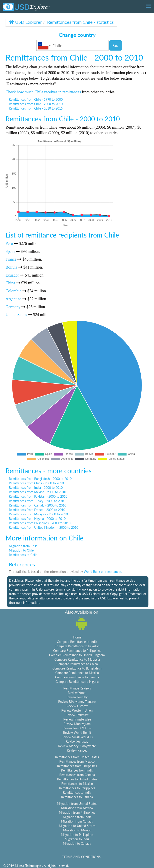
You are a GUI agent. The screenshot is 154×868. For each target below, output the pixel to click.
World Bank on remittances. (103, 572)
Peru (9, 244)
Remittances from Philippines (77, 766)
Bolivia (11, 267)
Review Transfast (77, 715)
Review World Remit (77, 733)
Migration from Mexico (77, 808)
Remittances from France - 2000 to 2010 (37, 510)
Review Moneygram (77, 724)
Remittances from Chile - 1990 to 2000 (36, 99)
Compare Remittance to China (77, 664)
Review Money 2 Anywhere (77, 746)
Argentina (14, 299)
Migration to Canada (77, 843)
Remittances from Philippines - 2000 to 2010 (40, 523)
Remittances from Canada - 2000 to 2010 (38, 505)
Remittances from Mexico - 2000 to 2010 (37, 492)
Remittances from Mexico (77, 761)
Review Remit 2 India (77, 728)
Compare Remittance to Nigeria (77, 682)
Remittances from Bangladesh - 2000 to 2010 (40, 479)
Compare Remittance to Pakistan (77, 646)
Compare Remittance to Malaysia (77, 659)
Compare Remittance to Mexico (77, 673)
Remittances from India (77, 770)
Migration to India (77, 839)
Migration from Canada (77, 821)
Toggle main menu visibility (149, 4)
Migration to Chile (21, 550)
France (11, 259)
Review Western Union (77, 710)
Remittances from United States (77, 757)
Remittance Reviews (77, 688)
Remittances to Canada (77, 797)
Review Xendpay (77, 741)
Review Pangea (77, 750)
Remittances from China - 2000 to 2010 (36, 483)
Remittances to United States (77, 779)
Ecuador (12, 275)
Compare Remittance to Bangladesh (77, 668)
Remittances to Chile (23, 555)
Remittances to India (77, 792)
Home (77, 637)
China (10, 283)
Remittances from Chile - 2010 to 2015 (36, 108)
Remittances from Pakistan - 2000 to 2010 (38, 496)
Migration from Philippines (77, 812)
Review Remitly (77, 697)
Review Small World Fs (77, 737)
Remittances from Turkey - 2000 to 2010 (37, 501)
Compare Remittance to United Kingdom (77, 655)
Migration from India (77, 817)
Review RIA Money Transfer (77, 702)
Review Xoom (77, 693)
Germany (13, 307)
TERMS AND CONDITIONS (81, 857)
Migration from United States (77, 804)
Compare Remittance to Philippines (77, 651)
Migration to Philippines (77, 835)
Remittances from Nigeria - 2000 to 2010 (37, 519)
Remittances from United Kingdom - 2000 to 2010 (44, 527)
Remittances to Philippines (77, 788)
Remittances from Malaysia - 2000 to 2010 (38, 514)
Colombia (13, 291)
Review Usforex (77, 706)
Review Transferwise (77, 719)
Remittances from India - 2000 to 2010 (36, 488)
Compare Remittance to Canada (77, 677)
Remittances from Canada (77, 775)
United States (16, 315)
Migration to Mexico (77, 830)
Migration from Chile (23, 546)
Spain (10, 251)
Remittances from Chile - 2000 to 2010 (36, 104)
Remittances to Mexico (77, 784)
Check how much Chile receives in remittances (43, 92)
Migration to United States (77, 826)
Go (116, 45)
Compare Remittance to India (77, 642)
